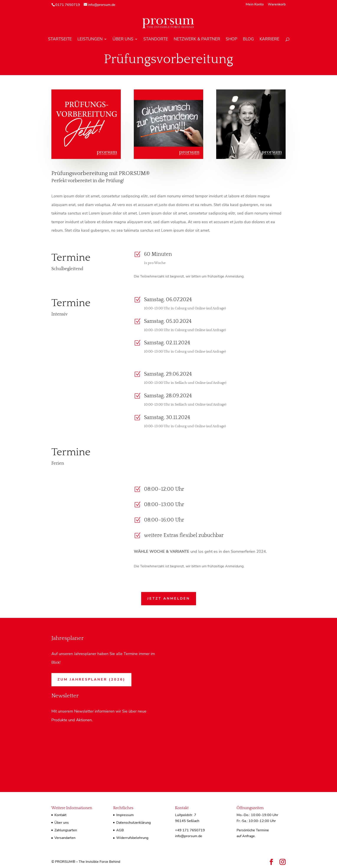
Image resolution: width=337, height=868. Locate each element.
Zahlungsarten (66, 830)
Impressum (125, 815)
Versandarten (65, 838)
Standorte (156, 40)
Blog (248, 40)
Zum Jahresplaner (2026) (91, 679)
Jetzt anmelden (169, 598)
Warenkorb (277, 5)
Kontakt (61, 815)
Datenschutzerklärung (133, 823)
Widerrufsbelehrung (132, 838)
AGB (120, 830)
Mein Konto (255, 5)
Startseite (60, 40)
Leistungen (90, 40)
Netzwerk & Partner (197, 40)
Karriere (269, 40)
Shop (231, 40)
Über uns (123, 40)
